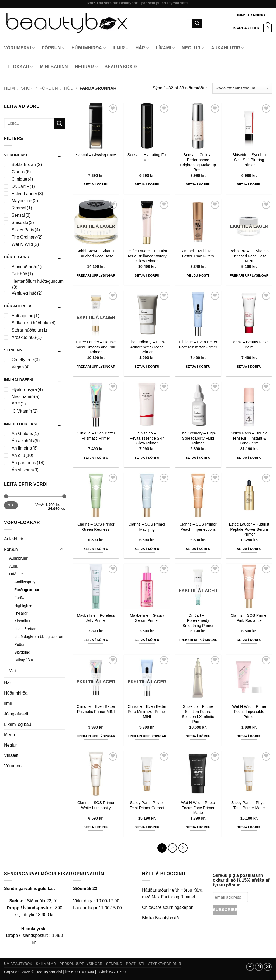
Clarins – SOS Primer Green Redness (96, 527)
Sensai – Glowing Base (96, 155)
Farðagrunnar (27, 590)
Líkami (165, 48)
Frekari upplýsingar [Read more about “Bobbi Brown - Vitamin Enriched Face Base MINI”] (249, 275)
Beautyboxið (121, 67)
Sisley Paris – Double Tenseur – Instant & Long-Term (249, 438)
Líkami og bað (18, 724)
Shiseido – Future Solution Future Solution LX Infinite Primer (198, 714)
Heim (9, 88)
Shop (27, 88)
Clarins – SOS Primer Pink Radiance (249, 618)
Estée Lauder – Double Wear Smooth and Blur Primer (96, 347)
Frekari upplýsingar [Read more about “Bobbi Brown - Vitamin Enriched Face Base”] (96, 275)
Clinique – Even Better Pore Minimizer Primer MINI (147, 711)
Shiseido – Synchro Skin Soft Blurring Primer (249, 160)
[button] (253, 28)
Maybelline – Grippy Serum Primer (147, 618)
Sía (11, 505)
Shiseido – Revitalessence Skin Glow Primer (147, 438)
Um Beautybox (18, 964)
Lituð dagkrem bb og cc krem (39, 637)
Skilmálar (46, 964)
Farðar (20, 598)
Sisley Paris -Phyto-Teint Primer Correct (147, 805)
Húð (69, 88)
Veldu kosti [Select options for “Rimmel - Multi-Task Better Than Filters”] (198, 275)
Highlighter (24, 605)
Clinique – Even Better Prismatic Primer (96, 436)
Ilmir (121, 48)
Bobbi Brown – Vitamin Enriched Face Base (96, 253)
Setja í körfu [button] (96, 184)
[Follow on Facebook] (250, 967)
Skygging (22, 652)
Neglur (193, 48)
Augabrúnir (19, 558)
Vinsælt (11, 755)
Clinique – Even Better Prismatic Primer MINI (96, 709)
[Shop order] (242, 88)
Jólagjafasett (16, 714)
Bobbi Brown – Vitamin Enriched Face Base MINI (249, 256)
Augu (14, 566)
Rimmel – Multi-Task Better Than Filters (198, 253)
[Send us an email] (268, 967)
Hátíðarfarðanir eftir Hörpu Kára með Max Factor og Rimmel (172, 894)
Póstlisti (135, 964)
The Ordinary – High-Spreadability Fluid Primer (198, 438)
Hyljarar (21, 613)
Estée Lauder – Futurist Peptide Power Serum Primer (249, 529)
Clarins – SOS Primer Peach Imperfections (198, 527)
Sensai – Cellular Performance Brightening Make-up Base (198, 162)
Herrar (86, 67)
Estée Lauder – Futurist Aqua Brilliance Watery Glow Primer (147, 256)
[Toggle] (62, 549)
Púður (19, 644)
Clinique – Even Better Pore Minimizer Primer (198, 345)
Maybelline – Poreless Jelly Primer (96, 618)
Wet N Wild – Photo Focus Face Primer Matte (198, 808)
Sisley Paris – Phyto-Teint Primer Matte (249, 805)
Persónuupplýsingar (81, 964)
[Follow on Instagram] (259, 967)
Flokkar (20, 67)
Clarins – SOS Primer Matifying (147, 527)
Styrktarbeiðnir (165, 964)
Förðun (53, 48)
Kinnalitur (22, 621)
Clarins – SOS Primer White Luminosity (96, 805)
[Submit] (197, 23)
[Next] (183, 848)
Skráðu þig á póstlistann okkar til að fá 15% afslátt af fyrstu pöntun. (241, 880)
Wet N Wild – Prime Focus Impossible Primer (249, 711)
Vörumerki (19, 48)
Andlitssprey (25, 582)
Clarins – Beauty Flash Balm (249, 345)
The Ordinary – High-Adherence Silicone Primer (147, 347)
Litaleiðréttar (25, 629)
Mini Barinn (54, 67)
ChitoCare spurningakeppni (168, 907)
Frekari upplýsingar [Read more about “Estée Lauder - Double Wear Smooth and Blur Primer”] (96, 367)
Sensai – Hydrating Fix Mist (147, 157)
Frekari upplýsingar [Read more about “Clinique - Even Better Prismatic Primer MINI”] (96, 736)
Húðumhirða (89, 48)
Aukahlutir (227, 48)
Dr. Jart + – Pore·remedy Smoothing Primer (198, 620)
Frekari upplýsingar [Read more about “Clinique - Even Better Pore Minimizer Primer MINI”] (147, 736)
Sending (114, 964)
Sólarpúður (24, 660)
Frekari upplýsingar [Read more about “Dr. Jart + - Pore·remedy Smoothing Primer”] (198, 640)
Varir (13, 671)
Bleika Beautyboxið (160, 918)
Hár (142, 48)
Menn (9, 735)
